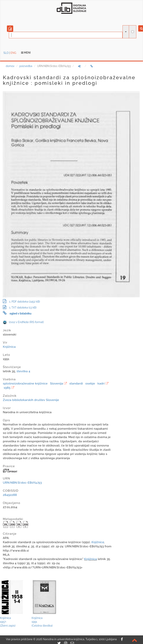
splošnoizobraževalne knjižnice (25, 384)
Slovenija (57, 384)
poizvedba (26, 66)
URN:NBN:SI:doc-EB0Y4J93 (22, 483)
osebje (90, 384)
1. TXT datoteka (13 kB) (20, 308)
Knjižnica (9, 347)
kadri (101, 384)
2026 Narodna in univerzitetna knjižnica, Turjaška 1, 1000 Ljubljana (76, 639)
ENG (13, 53)
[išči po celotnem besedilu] (133, 32)
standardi (76, 384)
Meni (26, 53)
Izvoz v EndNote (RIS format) (23, 322)
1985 (7, 388)
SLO (6, 53)
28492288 (10, 495)
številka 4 (23, 371)
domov (10, 66)
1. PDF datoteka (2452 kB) (21, 302)
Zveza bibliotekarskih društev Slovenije (31, 400)
